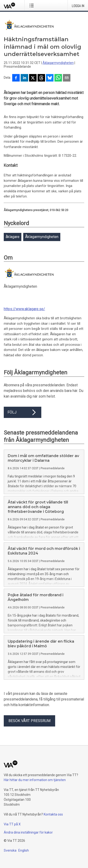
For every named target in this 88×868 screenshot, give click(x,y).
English (24, 850)
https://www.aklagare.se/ (24, 309)
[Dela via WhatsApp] (58, 78)
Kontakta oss (53, 814)
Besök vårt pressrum (29, 721)
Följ (23, 412)
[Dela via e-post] (67, 78)
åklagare (13, 237)
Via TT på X (12, 824)
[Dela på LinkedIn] (24, 78)
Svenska (10, 850)
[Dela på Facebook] (16, 78)
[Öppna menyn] (33, 5)
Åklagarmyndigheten (58, 63)
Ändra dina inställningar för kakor (28, 832)
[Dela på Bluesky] (50, 78)
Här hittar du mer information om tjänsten (35, 780)
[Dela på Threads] (41, 78)
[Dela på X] (33, 78)
